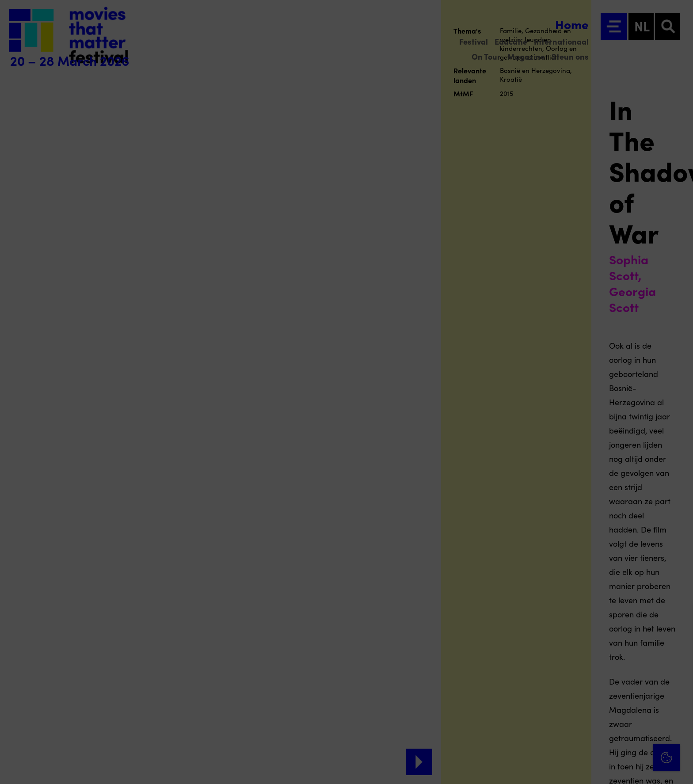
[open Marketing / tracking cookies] (679, 710)
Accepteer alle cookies (618, 742)
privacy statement (583, 653)
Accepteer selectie (618, 767)
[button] (609, 682)
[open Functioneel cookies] (679, 683)
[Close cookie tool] (679, 619)
